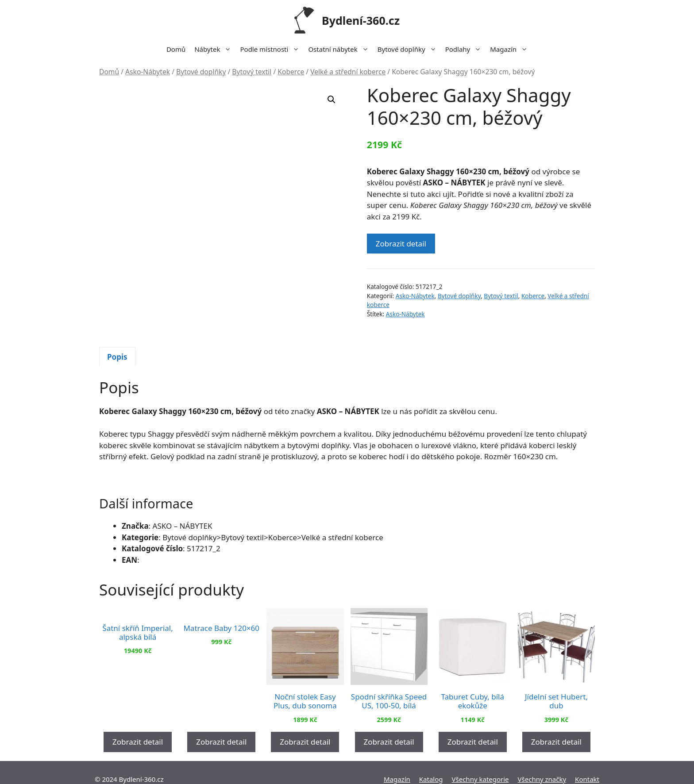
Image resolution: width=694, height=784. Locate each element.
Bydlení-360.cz (361, 20)
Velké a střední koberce (348, 72)
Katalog (431, 765)
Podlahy (466, 49)
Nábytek (215, 49)
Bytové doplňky (409, 49)
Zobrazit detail (401, 244)
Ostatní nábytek (340, 49)
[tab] (117, 343)
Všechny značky (542, 765)
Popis (117, 343)
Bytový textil (252, 72)
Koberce (291, 72)
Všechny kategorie (480, 765)
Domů (176, 49)
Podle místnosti (272, 49)
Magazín (511, 49)
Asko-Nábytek (148, 72)
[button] (332, 100)
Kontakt (587, 765)
